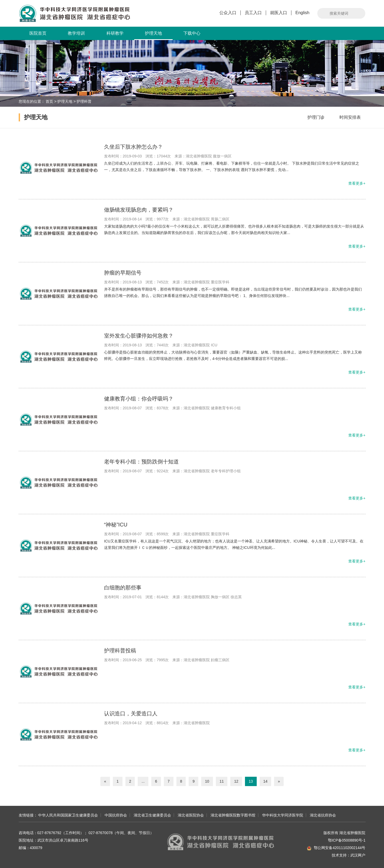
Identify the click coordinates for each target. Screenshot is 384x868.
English (302, 13)
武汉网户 (358, 855)
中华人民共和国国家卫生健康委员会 (68, 815)
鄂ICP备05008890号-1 (347, 840)
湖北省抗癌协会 (323, 815)
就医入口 (279, 13)
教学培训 (76, 33)
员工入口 (253, 13)
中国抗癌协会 (116, 815)
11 (222, 781)
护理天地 (153, 35)
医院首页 (38, 33)
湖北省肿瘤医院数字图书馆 (233, 815)
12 (236, 781)
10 (207, 781)
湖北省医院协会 (191, 815)
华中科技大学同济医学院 (283, 815)
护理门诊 (316, 117)
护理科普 (84, 101)
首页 (49, 101)
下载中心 (192, 33)
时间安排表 (350, 117)
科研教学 (115, 33)
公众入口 (228, 13)
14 (266, 781)
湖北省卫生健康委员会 (152, 815)
